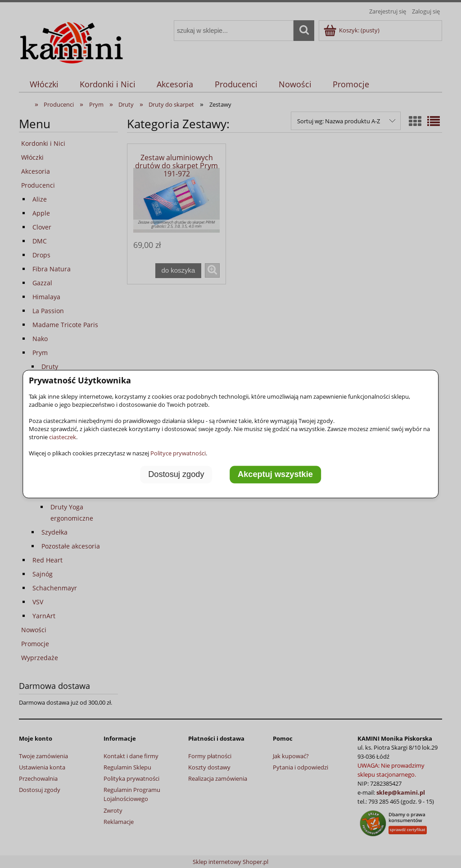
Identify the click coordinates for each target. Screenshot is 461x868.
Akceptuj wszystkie (275, 474)
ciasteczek (63, 437)
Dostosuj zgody (176, 474)
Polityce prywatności (178, 453)
